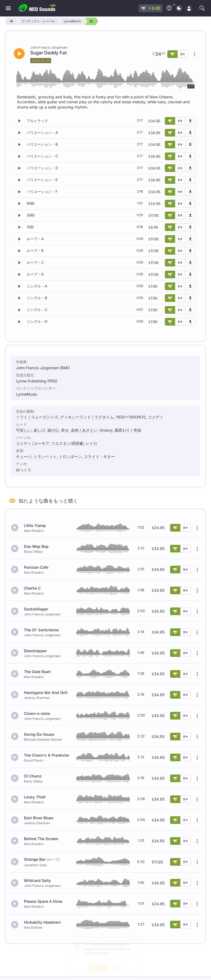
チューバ (24, 456)
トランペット (45, 456)
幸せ (65, 430)
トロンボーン (70, 456)
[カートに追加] (170, 121)
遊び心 (53, 430)
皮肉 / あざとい (84, 430)
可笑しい (24, 430)
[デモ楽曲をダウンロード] (190, 121)
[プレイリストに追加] (180, 121)
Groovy (106, 430)
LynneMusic (27, 394)
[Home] (11, 21)
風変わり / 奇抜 (128, 430)
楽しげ (39, 430)
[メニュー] (8, 8)
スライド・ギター (99, 456)
